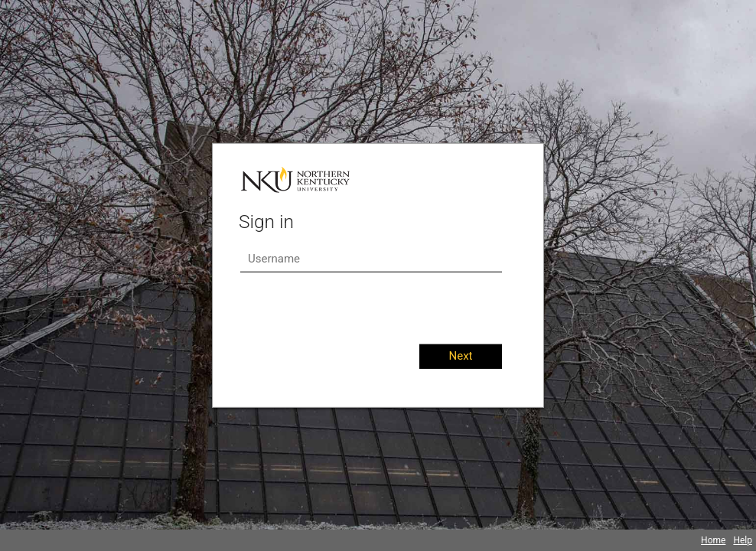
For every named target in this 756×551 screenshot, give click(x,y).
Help (743, 540)
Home (713, 540)
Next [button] (460, 356)
